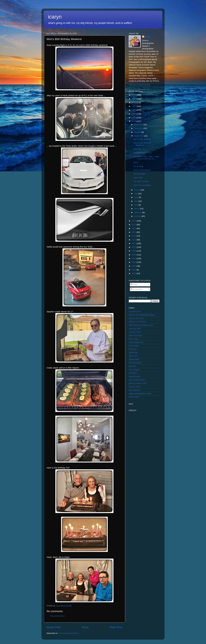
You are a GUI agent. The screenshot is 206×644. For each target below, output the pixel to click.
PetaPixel (133, 373)
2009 (134, 251)
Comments (136, 289)
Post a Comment (57, 616)
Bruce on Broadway (142, 170)
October (138, 132)
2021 (134, 110)
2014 (134, 232)
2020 (134, 114)
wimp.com (133, 356)
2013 (134, 236)
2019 (134, 118)
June (136, 197)
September (139, 136)
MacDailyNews (135, 363)
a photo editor (135, 387)
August (137, 190)
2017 (134, 221)
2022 (134, 106)
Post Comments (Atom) (68, 633)
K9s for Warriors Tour (143, 153)
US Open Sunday (141, 181)
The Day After (140, 174)
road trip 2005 (135, 329)
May (136, 201)
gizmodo (132, 366)
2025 (134, 95)
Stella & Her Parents (137, 322)
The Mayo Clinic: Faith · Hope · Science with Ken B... (146, 158)
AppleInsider (134, 359)
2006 (134, 262)
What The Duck (135, 335)
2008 (134, 255)
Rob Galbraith (135, 390)
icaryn (55, 17)
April (136, 205)
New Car (137, 149)
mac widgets (134, 370)
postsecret (133, 353)
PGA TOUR (134, 397)
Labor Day (138, 178)
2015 (134, 228)
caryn (147, 37)
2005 (134, 266)
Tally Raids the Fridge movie (141, 325)
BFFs (136, 163)
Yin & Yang (138, 166)
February (138, 212)
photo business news (138, 383)
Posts (134, 284)
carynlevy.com (135, 311)
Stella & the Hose (136, 318)
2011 (134, 243)
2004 (134, 270)
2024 (134, 99)
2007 (134, 258)
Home (85, 627)
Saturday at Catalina (142, 185)
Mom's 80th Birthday (142, 139)
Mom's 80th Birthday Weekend (142, 144)
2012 (134, 240)
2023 (134, 102)
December (139, 125)
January (138, 216)
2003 (134, 273)
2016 (134, 225)
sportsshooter (135, 376)
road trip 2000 (135, 332)
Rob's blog (133, 339)
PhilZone (133, 349)
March (137, 209)
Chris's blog (134, 346)
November (139, 128)
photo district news (137, 380)
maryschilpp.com (136, 342)
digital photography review (140, 394)
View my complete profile (139, 85)
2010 (134, 247)
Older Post (116, 627)
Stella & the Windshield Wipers (142, 315)
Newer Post (54, 627)
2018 (134, 121)
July (136, 194)
